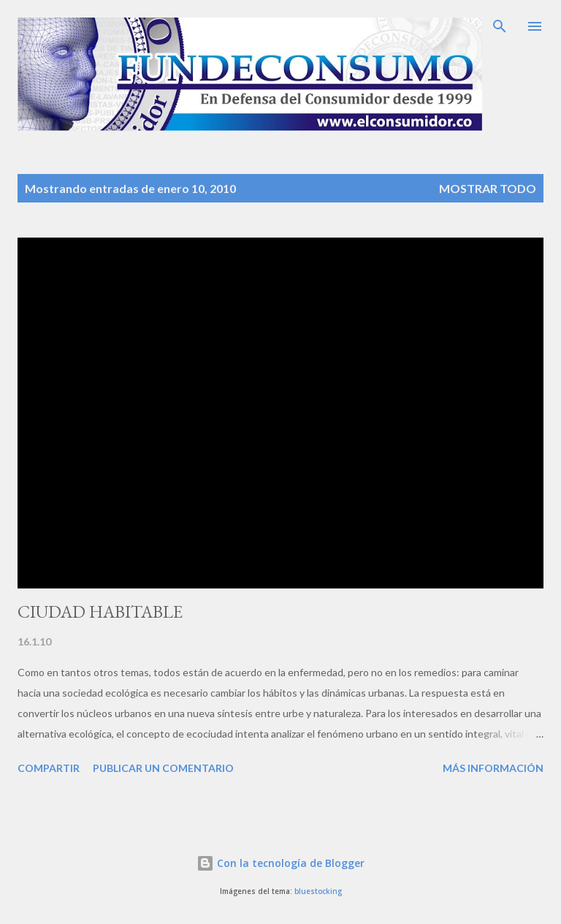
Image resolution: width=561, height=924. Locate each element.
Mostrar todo (488, 188)
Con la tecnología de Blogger (280, 863)
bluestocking (318, 891)
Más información (493, 768)
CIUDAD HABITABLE (100, 611)
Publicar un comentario (163, 768)
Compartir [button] (49, 768)
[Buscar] (500, 26)
